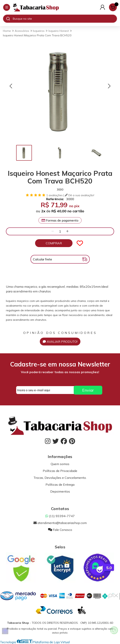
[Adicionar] (67, 231)
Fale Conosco (60, 530)
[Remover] (53, 231)
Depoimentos (60, 491)
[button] (11, 86)
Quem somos (60, 464)
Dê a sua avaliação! (80, 195)
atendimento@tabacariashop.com (60, 523)
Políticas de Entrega (60, 485)
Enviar (88, 390)
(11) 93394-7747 (60, 516)
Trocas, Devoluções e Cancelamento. (60, 478)
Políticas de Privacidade (60, 471)
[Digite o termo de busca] (65, 19)
